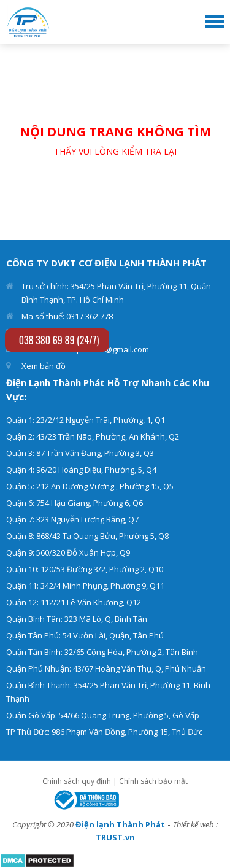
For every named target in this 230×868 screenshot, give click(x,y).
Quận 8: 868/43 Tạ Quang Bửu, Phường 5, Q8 (87, 536)
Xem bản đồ (44, 366)
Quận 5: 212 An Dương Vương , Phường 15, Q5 (90, 486)
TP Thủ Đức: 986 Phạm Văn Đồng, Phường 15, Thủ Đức (104, 732)
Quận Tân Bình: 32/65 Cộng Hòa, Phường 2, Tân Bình (102, 652)
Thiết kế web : (195, 824)
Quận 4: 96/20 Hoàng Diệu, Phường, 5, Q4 (81, 470)
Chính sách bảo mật (153, 781)
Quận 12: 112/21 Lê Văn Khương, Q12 (74, 602)
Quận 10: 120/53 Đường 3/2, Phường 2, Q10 (85, 569)
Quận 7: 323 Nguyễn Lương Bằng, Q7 (72, 519)
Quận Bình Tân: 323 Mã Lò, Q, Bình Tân (77, 619)
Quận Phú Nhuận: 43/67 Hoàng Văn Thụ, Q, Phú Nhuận (106, 668)
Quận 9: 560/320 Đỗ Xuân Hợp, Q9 (68, 552)
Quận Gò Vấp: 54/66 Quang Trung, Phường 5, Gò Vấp (103, 715)
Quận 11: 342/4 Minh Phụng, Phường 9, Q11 (85, 586)
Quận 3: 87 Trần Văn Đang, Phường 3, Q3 (80, 453)
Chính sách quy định (77, 781)
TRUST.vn (115, 837)
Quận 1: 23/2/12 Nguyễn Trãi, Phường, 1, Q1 (86, 420)
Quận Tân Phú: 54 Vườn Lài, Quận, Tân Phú (85, 635)
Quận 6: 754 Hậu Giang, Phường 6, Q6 (75, 503)
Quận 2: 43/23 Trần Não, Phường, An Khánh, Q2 (93, 436)
